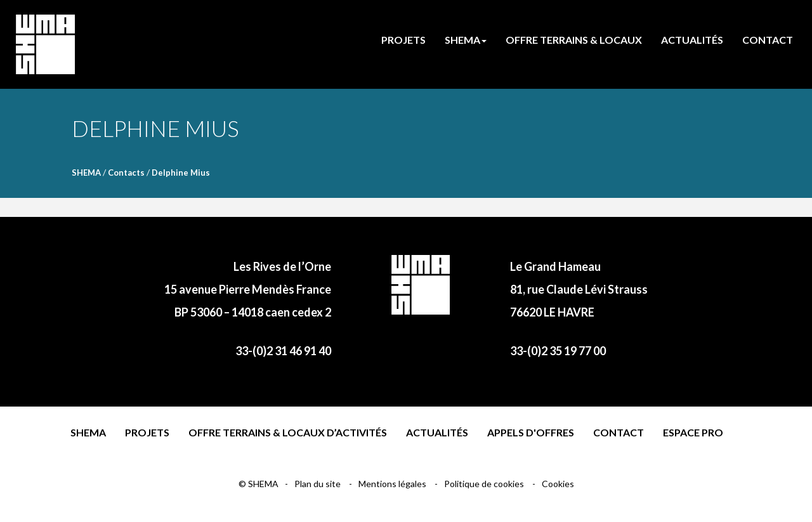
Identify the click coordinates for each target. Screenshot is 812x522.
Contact (619, 432)
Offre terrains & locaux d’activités (288, 432)
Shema (88, 432)
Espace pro (693, 432)
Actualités (437, 432)
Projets (147, 432)
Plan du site (318, 484)
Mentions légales (393, 484)
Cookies (558, 484)
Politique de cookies (485, 484)
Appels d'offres (531, 432)
